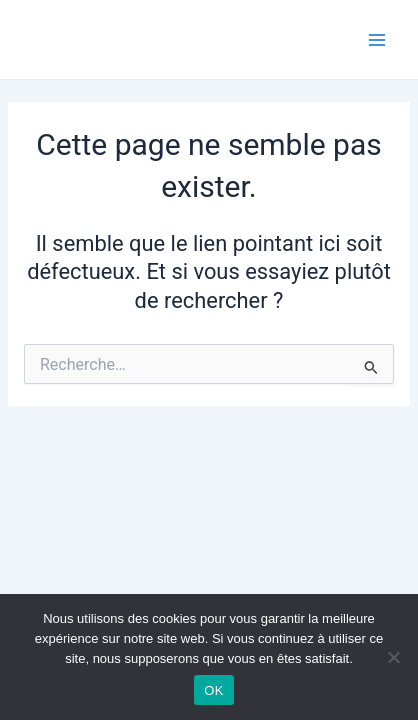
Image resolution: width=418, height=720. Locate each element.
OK (213, 690)
